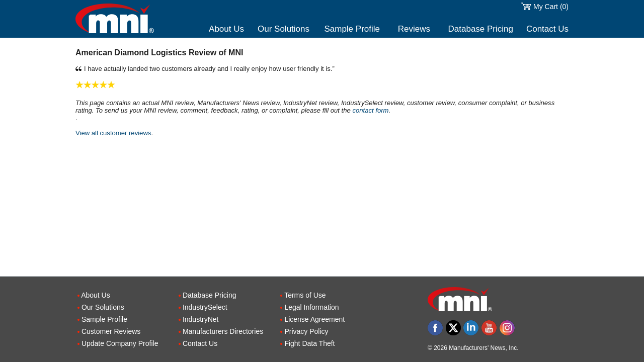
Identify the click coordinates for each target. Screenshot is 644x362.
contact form (370, 110)
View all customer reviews (113, 133)
